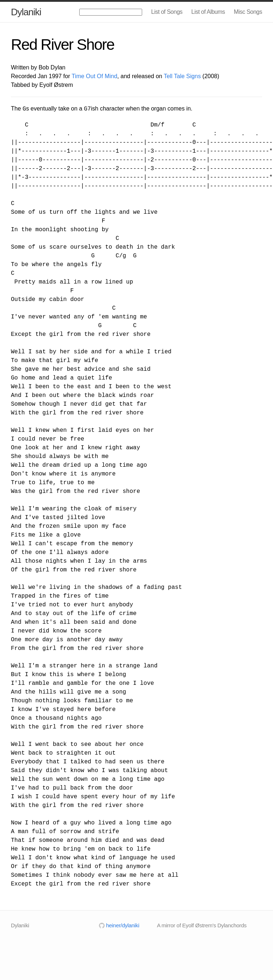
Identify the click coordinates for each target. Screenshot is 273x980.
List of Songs (167, 12)
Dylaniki (26, 12)
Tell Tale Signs (182, 76)
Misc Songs (248, 12)
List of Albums (208, 12)
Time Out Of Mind (95, 76)
